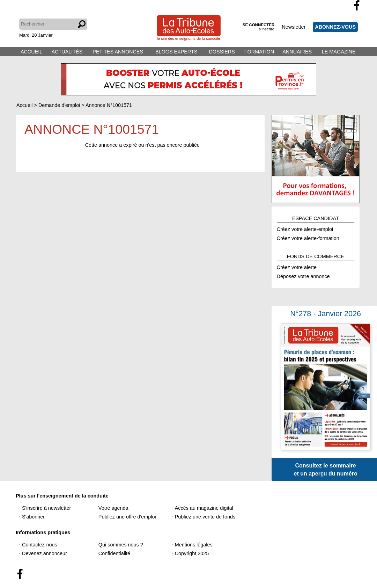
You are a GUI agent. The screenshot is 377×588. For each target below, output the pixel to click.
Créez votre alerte (297, 266)
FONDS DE (316, 255)
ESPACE (316, 217)
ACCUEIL (31, 52)
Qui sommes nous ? (121, 545)
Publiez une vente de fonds (205, 517)
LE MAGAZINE (339, 52)
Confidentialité (114, 553)
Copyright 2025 (192, 553)
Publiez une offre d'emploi (127, 517)
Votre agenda (113, 508)
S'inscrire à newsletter (46, 508)
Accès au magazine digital (204, 508)
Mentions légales (194, 545)
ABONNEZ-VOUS (335, 27)
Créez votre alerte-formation (308, 237)
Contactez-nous (40, 545)
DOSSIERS (222, 52)
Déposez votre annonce (303, 275)
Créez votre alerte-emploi (305, 228)
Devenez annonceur (45, 553)
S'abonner (33, 517)
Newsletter (294, 27)
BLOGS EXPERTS (176, 52)
